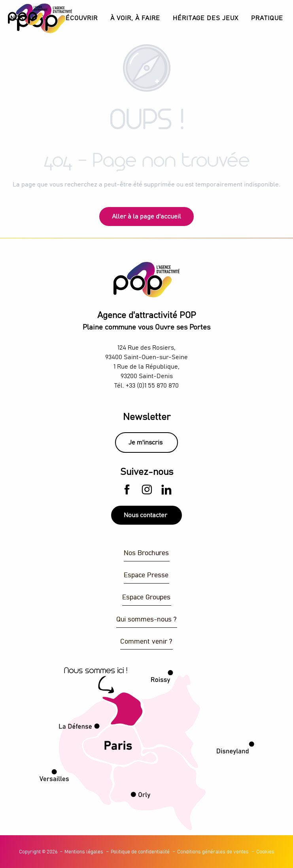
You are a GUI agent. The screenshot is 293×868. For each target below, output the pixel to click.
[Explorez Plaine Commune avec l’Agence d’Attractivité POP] (28, 15)
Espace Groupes (146, 598)
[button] (79, 18)
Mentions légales (84, 852)
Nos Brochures (146, 553)
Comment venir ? (146, 642)
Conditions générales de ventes (213, 852)
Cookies (265, 852)
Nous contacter (146, 515)
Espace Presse (146, 575)
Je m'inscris (146, 442)
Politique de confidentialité (140, 852)
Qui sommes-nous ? (146, 620)
